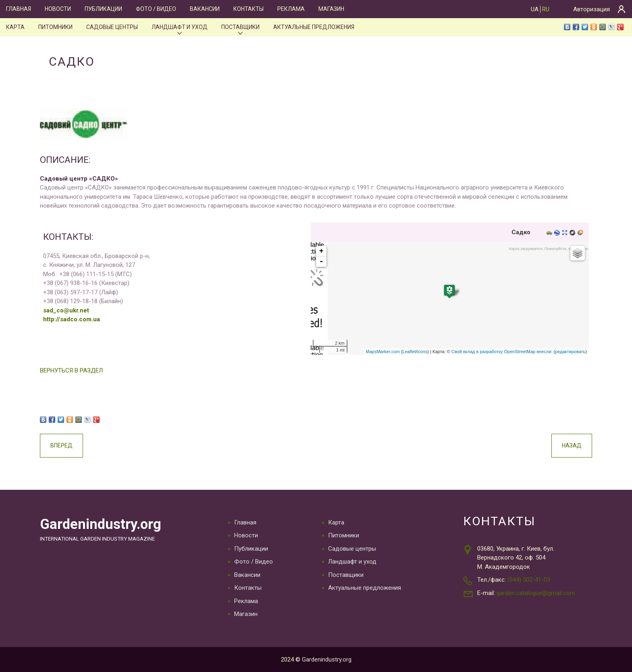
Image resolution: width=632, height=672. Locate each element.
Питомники (55, 27)
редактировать (570, 352)
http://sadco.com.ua (72, 319)
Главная (19, 9)
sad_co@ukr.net (66, 310)
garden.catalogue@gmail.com (536, 593)
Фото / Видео (156, 9)
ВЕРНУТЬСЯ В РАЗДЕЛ (71, 370)
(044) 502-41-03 (529, 580)
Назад (572, 445)
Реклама (291, 9)
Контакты (248, 9)
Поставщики (240, 27)
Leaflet (409, 352)
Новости (58, 9)
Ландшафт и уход (180, 27)
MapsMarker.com (383, 352)
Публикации (103, 9)
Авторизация (591, 9)
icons (422, 352)
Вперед (61, 445)
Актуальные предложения (314, 27)
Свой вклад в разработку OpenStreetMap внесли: (502, 352)
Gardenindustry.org (101, 524)
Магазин (331, 9)
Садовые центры (112, 27)
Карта (15, 27)
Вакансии (205, 9)
